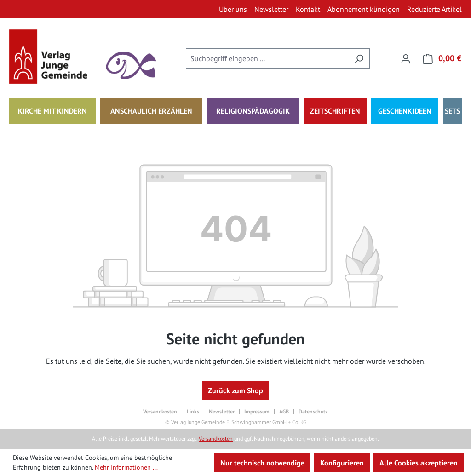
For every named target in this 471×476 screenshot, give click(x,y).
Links (193, 412)
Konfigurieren (342, 463)
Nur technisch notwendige (262, 463)
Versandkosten (160, 412)
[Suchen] (359, 58)
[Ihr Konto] (406, 58)
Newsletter (222, 412)
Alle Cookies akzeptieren (419, 463)
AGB (284, 412)
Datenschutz (313, 412)
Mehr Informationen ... (126, 467)
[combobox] (267, 58)
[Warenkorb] (439, 58)
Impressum (257, 412)
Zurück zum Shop (235, 390)
